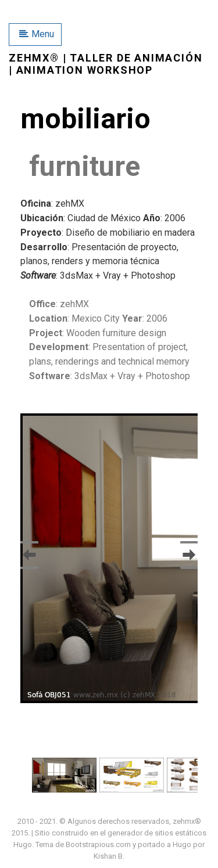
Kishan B (108, 856)
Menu (37, 34)
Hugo (23, 844)
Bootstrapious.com (98, 844)
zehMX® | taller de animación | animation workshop (106, 64)
